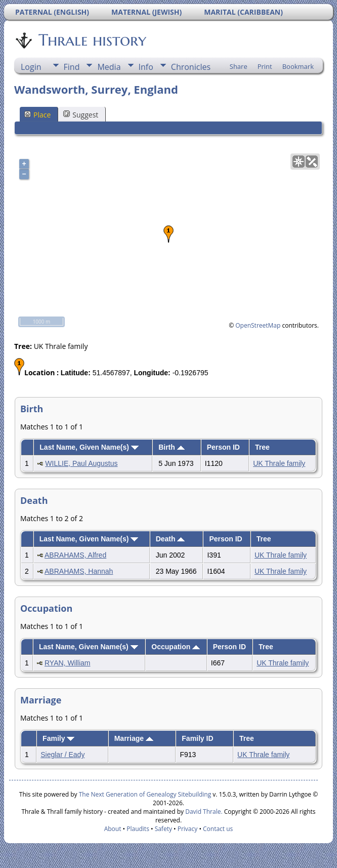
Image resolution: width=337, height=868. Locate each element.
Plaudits (138, 829)
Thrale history (92, 40)
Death (171, 539)
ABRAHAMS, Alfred (75, 555)
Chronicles (191, 67)
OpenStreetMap (258, 325)
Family (58, 738)
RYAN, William (68, 663)
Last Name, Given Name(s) (89, 447)
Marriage (134, 738)
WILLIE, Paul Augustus (81, 463)
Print (265, 66)
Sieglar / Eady (62, 755)
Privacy (188, 829)
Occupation (176, 647)
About (113, 829)
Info (146, 67)
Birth (172, 447)
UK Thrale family (279, 463)
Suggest (81, 115)
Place (37, 115)
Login (31, 67)
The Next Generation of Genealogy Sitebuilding (145, 794)
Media (109, 67)
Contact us (218, 829)
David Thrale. (203, 812)
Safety (163, 829)
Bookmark (298, 66)
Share (239, 66)
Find (72, 67)
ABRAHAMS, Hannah (79, 571)
